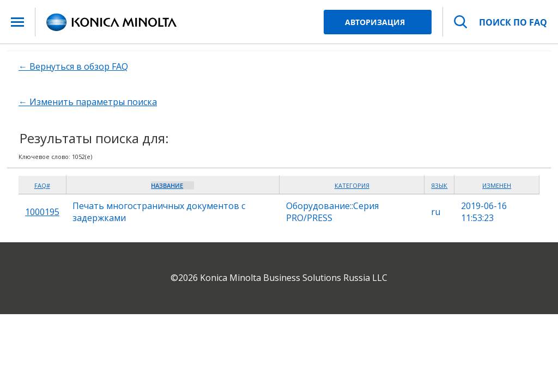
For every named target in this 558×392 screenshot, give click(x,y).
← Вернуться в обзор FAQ (73, 66)
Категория (352, 185)
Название (167, 185)
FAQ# (42, 185)
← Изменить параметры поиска (88, 102)
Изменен (497, 185)
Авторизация (375, 22)
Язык (439, 185)
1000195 (42, 212)
